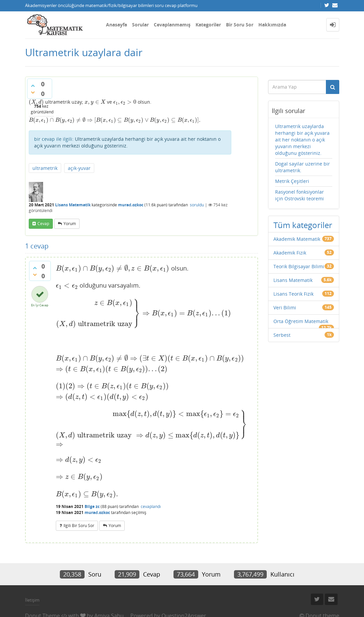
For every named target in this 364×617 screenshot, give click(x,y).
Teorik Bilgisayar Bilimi (299, 266)
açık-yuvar (79, 168)
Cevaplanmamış (172, 25)
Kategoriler (208, 25)
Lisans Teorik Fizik (293, 294)
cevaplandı (151, 506)
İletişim (32, 600)
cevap (43, 224)
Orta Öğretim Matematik (301, 321)
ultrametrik (45, 168)
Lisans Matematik (73, 205)
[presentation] (36, 102)
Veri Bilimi (285, 307)
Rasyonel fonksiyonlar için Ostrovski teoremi (299, 195)
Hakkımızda (272, 25)
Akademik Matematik (297, 239)
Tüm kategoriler (303, 225)
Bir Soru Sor (240, 25)
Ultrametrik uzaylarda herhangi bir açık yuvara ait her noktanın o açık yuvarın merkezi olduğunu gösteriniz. (127, 142)
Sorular (140, 25)
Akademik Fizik (290, 253)
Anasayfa (116, 25)
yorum (70, 224)
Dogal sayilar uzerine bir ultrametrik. (302, 167)
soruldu (197, 205)
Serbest (282, 335)
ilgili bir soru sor (79, 526)
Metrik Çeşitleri (292, 181)
